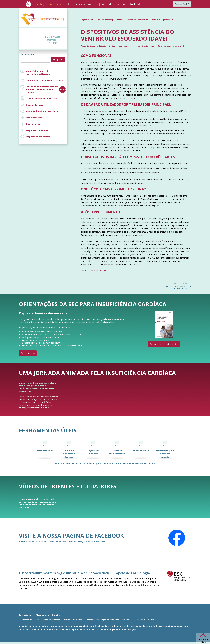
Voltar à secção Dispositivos (94, 270)
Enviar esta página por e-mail (171, 46)
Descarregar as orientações (164, 344)
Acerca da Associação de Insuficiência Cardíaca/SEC (110, 620)
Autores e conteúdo (145, 620)
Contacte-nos (26, 615)
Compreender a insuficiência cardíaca (45, 80)
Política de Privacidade (73, 620)
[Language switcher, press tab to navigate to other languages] (182, 4)
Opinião (56, 615)
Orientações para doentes (49, 4)
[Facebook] (177, 538)
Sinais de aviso (33, 124)
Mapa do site (42, 615)
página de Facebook (93, 536)
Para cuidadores (34, 118)
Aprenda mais (28, 353)
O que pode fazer (34, 105)
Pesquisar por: (28, 54)
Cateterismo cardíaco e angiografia (176, 286)
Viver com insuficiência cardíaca (42, 111)
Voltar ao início (203, 641)
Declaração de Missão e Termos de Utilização (40, 620)
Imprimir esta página (145, 46)
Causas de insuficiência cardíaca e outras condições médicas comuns (46, 89)
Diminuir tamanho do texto (121, 46)
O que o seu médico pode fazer (41, 99)
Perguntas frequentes (37, 130)
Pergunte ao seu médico (38, 137)
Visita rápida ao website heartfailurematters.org (38, 73)
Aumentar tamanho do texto (93, 46)
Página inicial (87, 20)
